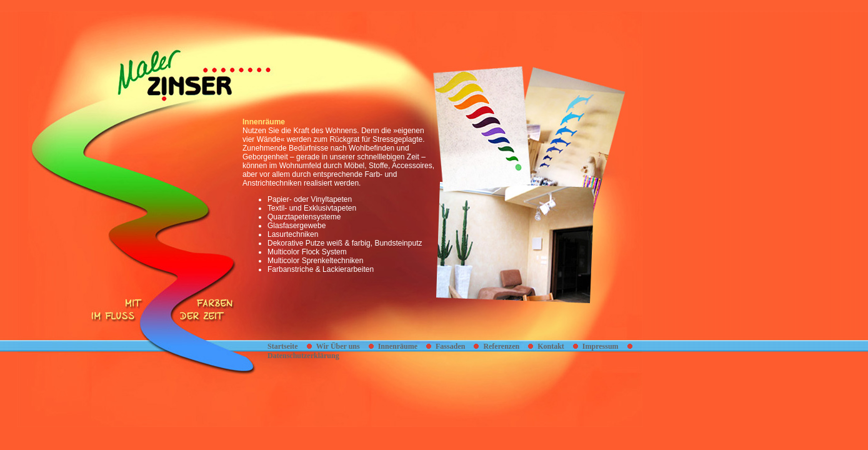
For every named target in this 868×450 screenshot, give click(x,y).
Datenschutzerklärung (303, 356)
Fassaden (450, 346)
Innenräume (398, 346)
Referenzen (501, 346)
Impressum (601, 346)
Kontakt (551, 346)
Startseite (283, 346)
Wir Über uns (338, 346)
